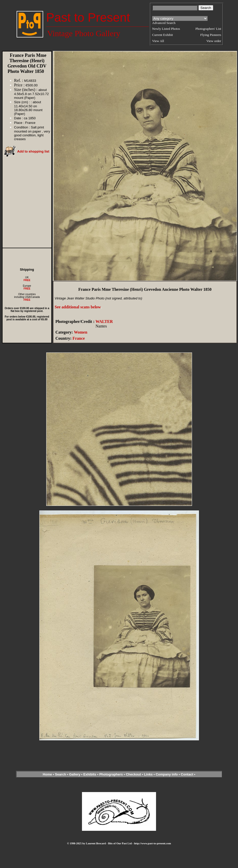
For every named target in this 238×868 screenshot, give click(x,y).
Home (47, 774)
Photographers (111, 774)
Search (60, 774)
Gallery (75, 774)
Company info (167, 774)
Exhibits (90, 774)
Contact (187, 774)
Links (148, 774)
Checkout (133, 774)
